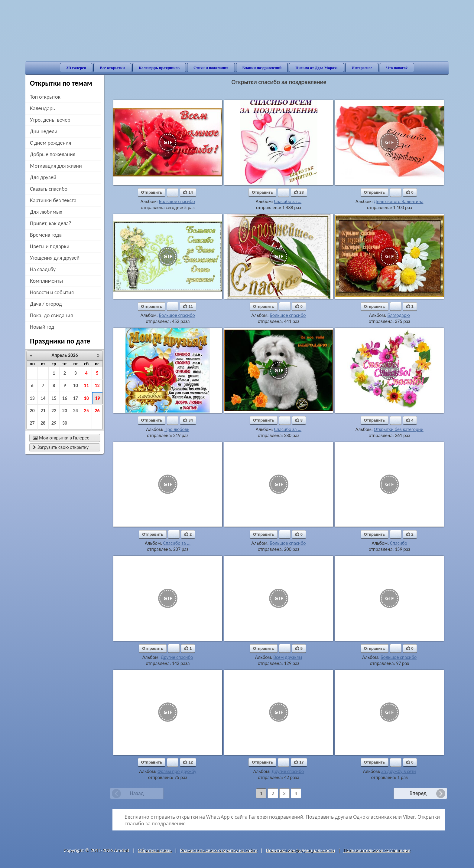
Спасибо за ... (288, 201)
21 (43, 411)
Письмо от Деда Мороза (317, 68)
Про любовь (177, 429)
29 (54, 423)
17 (76, 398)
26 (97, 411)
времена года (46, 235)
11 (86, 385)
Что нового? (397, 68)
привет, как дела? (51, 223)
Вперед (418, 793)
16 (65, 398)
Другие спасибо (177, 657)
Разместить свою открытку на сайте (219, 850)
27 (32, 423)
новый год (42, 327)
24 (76, 411)
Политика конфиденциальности (300, 850)
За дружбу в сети (398, 771)
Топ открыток (45, 97)
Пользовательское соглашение (377, 850)
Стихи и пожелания (211, 68)
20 (32, 411)
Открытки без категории (398, 429)
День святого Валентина (399, 201)
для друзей (43, 177)
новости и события (52, 292)
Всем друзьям (288, 657)
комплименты (46, 281)
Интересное (362, 68)
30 (65, 423)
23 (65, 411)
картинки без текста (53, 200)
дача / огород (46, 304)
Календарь (42, 108)
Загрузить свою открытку (61, 447)
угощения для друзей (55, 258)
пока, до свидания (51, 315)
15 (54, 398)
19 (97, 398)
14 (43, 398)
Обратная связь (155, 850)
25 (86, 411)
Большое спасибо (177, 201)
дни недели (44, 131)
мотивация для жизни (56, 166)
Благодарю (398, 315)
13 (32, 398)
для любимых (46, 212)
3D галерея (76, 68)
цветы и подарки (50, 246)
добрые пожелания (53, 154)
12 (97, 385)
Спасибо (399, 543)
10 (76, 385)
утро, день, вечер (50, 120)
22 (54, 411)
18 (86, 398)
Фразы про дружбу (177, 771)
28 (43, 423)
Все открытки (112, 68)
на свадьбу (43, 269)
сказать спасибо (49, 189)
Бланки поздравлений (262, 68)
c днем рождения (50, 143)
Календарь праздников (159, 68)
